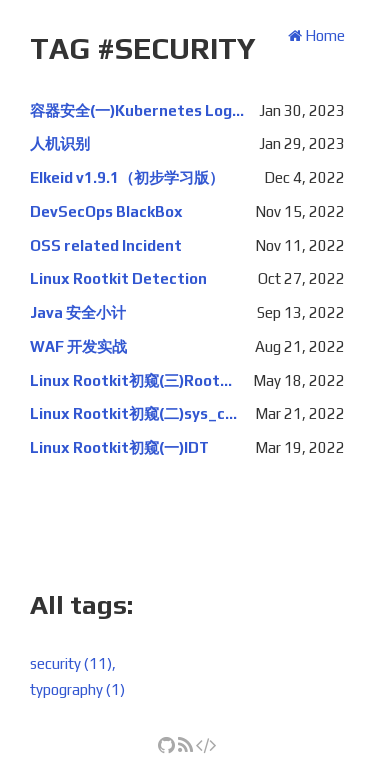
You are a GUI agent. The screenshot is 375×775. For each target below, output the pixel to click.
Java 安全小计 (78, 312)
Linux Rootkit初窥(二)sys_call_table (135, 413)
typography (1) (77, 689)
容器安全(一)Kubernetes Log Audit (137, 110)
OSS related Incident (106, 245)
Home (316, 35)
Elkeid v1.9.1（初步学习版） (127, 177)
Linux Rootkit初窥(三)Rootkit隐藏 (134, 380)
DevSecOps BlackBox (106, 211)
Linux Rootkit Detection (118, 278)
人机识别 (60, 143)
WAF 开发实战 (78, 346)
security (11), (73, 663)
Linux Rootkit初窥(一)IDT (119, 447)
